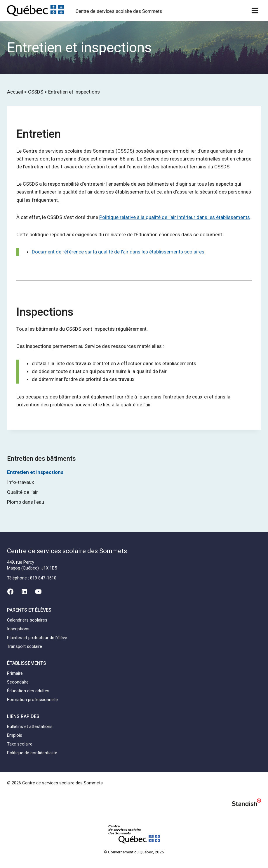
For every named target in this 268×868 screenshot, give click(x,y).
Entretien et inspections (35, 472)
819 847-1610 (43, 578)
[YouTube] (39, 592)
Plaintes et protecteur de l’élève (37, 638)
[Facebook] (10, 592)
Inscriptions (18, 629)
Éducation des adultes (28, 691)
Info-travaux (20, 482)
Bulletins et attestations (30, 727)
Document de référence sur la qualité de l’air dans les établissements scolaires (118, 252)
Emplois (15, 735)
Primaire (15, 673)
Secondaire (18, 682)
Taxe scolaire (20, 744)
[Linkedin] (24, 592)
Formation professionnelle (32, 700)
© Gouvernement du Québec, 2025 (134, 852)
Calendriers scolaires (27, 620)
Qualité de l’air (22, 492)
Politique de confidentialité (32, 753)
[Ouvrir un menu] (255, 10)
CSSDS (36, 92)
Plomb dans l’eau (26, 502)
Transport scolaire (25, 646)
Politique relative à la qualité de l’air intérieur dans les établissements (175, 217)
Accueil (15, 92)
